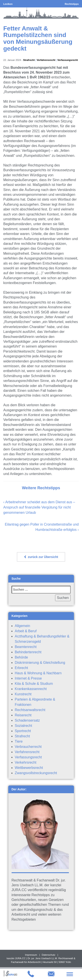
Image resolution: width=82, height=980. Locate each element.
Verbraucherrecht (28, 747)
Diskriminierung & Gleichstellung (40, 663)
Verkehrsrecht (26, 762)
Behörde (22, 657)
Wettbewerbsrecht (29, 768)
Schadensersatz (27, 720)
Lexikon (8, 4)
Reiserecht (23, 715)
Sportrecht (23, 731)
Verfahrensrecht (46, 60)
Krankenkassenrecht (31, 689)
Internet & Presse (28, 678)
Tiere (19, 741)
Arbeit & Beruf (26, 631)
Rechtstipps (72, 4)
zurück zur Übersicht (41, 557)
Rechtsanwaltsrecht (30, 710)
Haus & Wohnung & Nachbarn (38, 673)
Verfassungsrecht (68, 60)
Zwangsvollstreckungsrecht (36, 773)
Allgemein (23, 626)
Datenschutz (49, 955)
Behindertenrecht (28, 652)
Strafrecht (29, 60)
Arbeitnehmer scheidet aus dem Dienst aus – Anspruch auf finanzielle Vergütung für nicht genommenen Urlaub (39, 507)
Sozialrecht (24, 726)
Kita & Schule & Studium (34, 684)
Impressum (31, 955)
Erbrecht (21, 668)
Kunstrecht (23, 694)
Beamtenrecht (26, 647)
